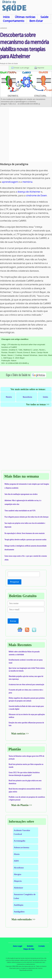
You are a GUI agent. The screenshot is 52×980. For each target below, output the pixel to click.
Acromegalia (19, 841)
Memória (9, 397)
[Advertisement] (26, 135)
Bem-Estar (36, 21)
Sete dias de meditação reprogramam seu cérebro (21, 494)
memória (27, 182)
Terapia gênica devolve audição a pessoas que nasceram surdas (26, 539)
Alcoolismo (19, 868)
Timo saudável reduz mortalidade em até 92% (20, 511)
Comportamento (14, 21)
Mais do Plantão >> (22, 805)
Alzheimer (18, 888)
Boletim (30, 946)
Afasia (17, 854)
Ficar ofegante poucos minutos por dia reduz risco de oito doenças (27, 517)
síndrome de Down (36, 195)
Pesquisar (14, 582)
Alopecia (18, 881)
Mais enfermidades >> (23, 919)
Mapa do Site (29, 949)
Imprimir (41, 68)
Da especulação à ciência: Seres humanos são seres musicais (25, 533)
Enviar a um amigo (22, 68)
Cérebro (45, 397)
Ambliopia (19, 905)
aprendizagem (10, 182)
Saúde (44, 17)
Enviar (13, 621)
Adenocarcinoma (21, 847)
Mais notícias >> (20, 734)
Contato (42, 946)
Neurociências (27, 397)
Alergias (17, 874)
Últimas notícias (25, 17)
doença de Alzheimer (29, 192)
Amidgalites (19, 912)
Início (6, 17)
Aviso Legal (17, 946)
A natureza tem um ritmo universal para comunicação (26, 684)
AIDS (16, 861)
